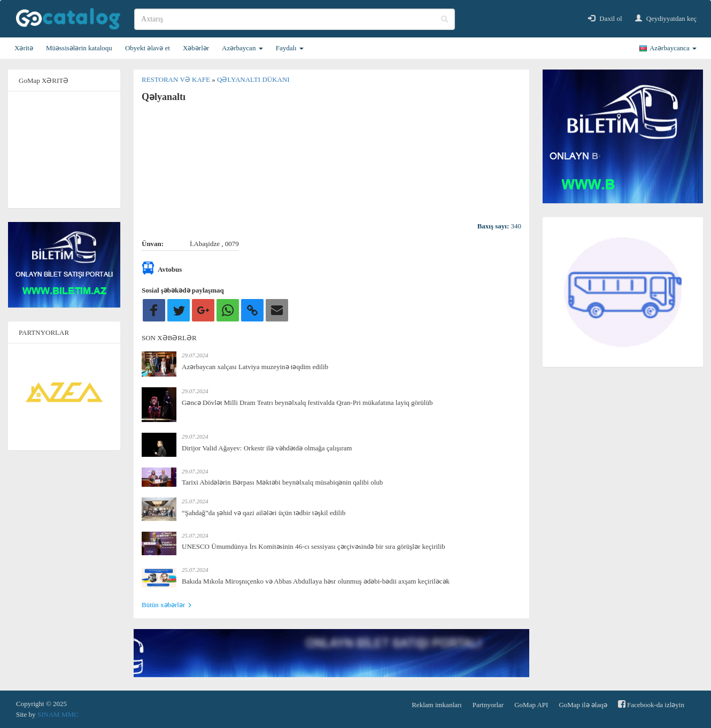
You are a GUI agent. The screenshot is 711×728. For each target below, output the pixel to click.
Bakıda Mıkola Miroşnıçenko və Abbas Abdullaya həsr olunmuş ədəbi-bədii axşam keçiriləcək (316, 581)
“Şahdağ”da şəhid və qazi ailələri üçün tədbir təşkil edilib (264, 513)
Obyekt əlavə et (148, 48)
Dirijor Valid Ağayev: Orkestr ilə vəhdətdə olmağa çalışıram (267, 448)
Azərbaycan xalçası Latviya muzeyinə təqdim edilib (255, 367)
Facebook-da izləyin (651, 704)
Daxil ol (605, 18)
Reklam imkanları (437, 705)
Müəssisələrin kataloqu (79, 48)
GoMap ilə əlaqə (583, 705)
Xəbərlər (196, 48)
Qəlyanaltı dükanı (253, 79)
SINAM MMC (58, 714)
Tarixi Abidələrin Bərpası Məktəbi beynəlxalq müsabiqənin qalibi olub (282, 482)
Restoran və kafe (177, 79)
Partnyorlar (488, 705)
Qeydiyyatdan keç (666, 18)
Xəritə (24, 48)
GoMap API (531, 705)
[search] (295, 19)
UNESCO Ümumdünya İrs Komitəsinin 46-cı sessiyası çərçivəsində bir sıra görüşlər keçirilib (314, 546)
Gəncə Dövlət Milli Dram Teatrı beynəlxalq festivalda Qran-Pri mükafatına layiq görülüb (307, 403)
